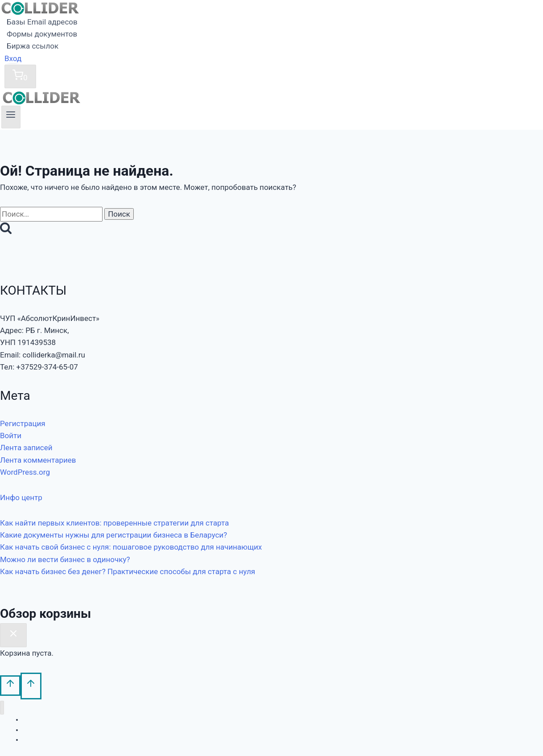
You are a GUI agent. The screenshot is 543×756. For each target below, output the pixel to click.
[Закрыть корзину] (13, 635)
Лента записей (26, 448)
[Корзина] (20, 77)
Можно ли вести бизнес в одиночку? (65, 559)
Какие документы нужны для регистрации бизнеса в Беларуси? (113, 535)
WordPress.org (25, 472)
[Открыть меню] (11, 117)
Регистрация (23, 423)
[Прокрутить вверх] (10, 686)
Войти (11, 436)
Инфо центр (21, 497)
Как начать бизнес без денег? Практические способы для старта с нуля (128, 571)
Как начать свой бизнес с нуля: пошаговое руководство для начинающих (131, 547)
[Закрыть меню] (2, 708)
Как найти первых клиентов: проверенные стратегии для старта (114, 523)
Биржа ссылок (33, 46)
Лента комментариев (38, 460)
